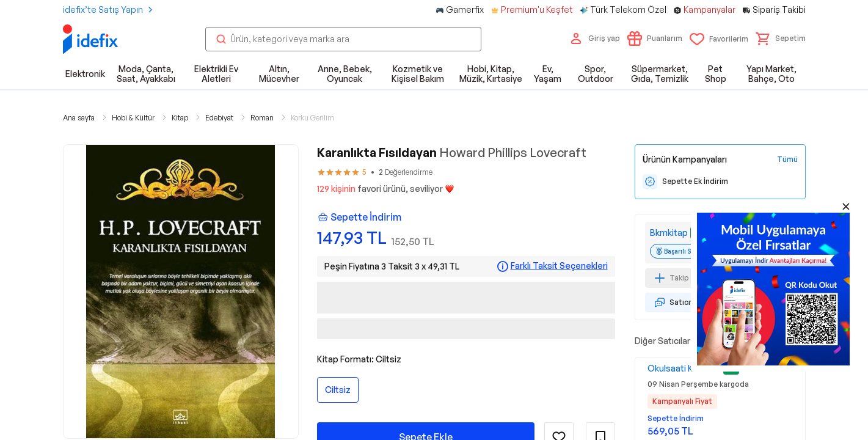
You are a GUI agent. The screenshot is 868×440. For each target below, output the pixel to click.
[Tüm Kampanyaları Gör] (787, 159)
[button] (781, 38)
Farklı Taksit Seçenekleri (559, 266)
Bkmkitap (669, 233)
